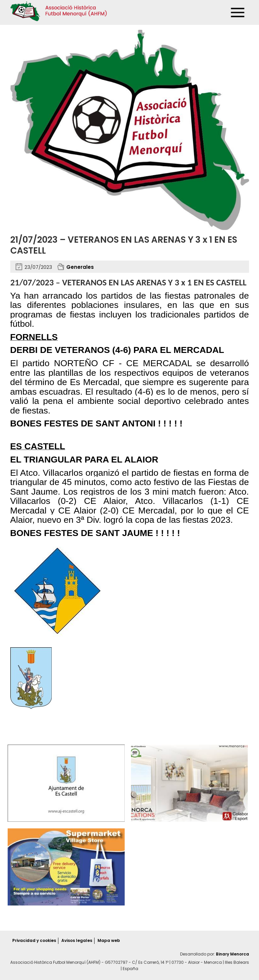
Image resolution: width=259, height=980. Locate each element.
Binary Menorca (232, 954)
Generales (80, 267)
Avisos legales (77, 940)
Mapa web (109, 940)
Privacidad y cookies (34, 940)
